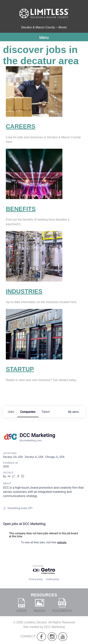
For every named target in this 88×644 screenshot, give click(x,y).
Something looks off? (18, 508)
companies (28, 412)
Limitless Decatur (35, 622)
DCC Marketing (54, 627)
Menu (44, 37)
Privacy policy (36, 579)
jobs (11, 412)
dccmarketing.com (31, 440)
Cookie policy (52, 579)
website (62, 542)
